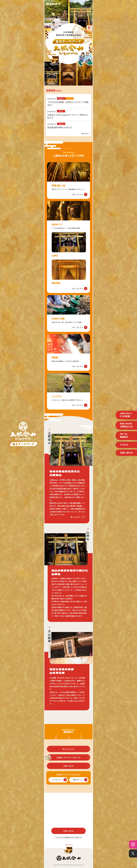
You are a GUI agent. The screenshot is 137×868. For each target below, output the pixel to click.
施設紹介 (124, 436)
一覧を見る (85, 133)
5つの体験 (126, 415)
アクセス (124, 445)
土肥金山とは (126, 425)
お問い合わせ (126, 453)
